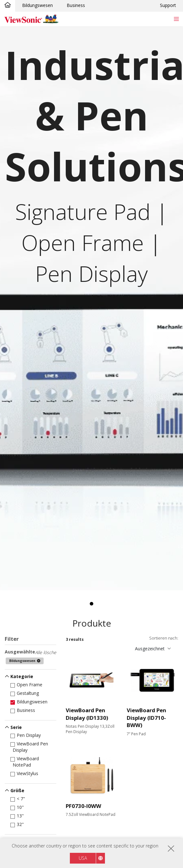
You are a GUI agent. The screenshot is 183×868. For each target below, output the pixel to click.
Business (76, 5)
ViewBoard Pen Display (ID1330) (87, 714)
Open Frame (27, 685)
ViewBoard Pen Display (30, 747)
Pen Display (27, 735)
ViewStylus (25, 773)
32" (18, 824)
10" (18, 807)
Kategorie (22, 676)
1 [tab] (92, 604)
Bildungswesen (37, 5)
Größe (17, 790)
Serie (16, 727)
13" (18, 816)
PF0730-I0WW (83, 806)
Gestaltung (26, 693)
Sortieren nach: (164, 638)
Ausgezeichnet (150, 649)
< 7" (19, 799)
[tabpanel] (91, 308)
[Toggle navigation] (176, 19)
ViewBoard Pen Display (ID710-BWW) (146, 718)
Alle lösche (46, 652)
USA (83, 858)
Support (168, 5)
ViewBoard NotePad (26, 762)
